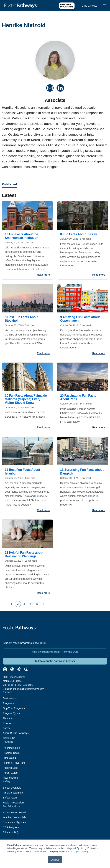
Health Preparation (13, 803)
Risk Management (13, 793)
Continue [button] (55, 860)
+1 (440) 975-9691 (23, 685)
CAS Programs (11, 827)
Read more (43, 275)
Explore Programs (67, 6)
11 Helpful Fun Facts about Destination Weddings (24, 554)
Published (9, 184)
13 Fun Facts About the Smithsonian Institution (21, 236)
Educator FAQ (11, 832)
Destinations (10, 698)
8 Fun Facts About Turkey (79, 234)
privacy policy (82, 852)
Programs (8, 703)
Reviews (8, 723)
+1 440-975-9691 (89, 6)
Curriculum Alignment (15, 822)
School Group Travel (14, 812)
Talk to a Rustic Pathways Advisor (55, 661)
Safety (6, 728)
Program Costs (11, 753)
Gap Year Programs (14, 708)
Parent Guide (10, 773)
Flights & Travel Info (14, 763)
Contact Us (9, 738)
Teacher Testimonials (14, 817)
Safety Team (10, 798)
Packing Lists (10, 768)
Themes (7, 718)
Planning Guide (11, 748)
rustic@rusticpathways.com (30, 689)
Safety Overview (12, 788)
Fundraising (9, 758)
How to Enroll (10, 778)
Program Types (11, 713)
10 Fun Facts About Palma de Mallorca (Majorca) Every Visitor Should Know (26, 399)
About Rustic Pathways (16, 733)
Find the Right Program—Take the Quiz (55, 652)
